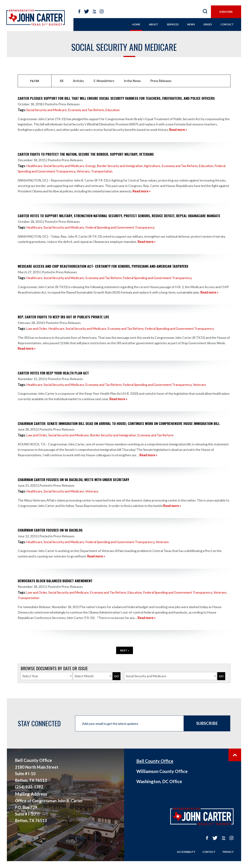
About (153, 24)
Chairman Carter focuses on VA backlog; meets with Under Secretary (73, 480)
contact (227, 24)
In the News (132, 81)
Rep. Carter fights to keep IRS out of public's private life (63, 317)
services (173, 24)
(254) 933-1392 (29, 787)
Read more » (178, 130)
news (191, 24)
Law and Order (37, 328)
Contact (209, 852)
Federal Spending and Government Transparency (120, 227)
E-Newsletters (104, 81)
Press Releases (161, 81)
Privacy (228, 852)
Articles (78, 81)
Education (113, 110)
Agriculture (152, 166)
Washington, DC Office (159, 781)
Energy (90, 166)
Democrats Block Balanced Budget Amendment (55, 581)
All (62, 81)
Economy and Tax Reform (86, 110)
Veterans (83, 171)
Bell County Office (155, 761)
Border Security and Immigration (120, 166)
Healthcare (34, 166)
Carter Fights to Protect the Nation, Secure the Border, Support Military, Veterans (86, 154)
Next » (125, 650)
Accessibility (186, 852)
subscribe (226, 12)
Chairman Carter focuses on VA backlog (50, 530)
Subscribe (207, 723)
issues (208, 24)
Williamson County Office (162, 771)
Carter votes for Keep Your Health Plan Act (53, 373)
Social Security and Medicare (46, 110)
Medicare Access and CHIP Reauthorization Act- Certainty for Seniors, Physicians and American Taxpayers (103, 266)
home (136, 24)
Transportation (102, 171)
